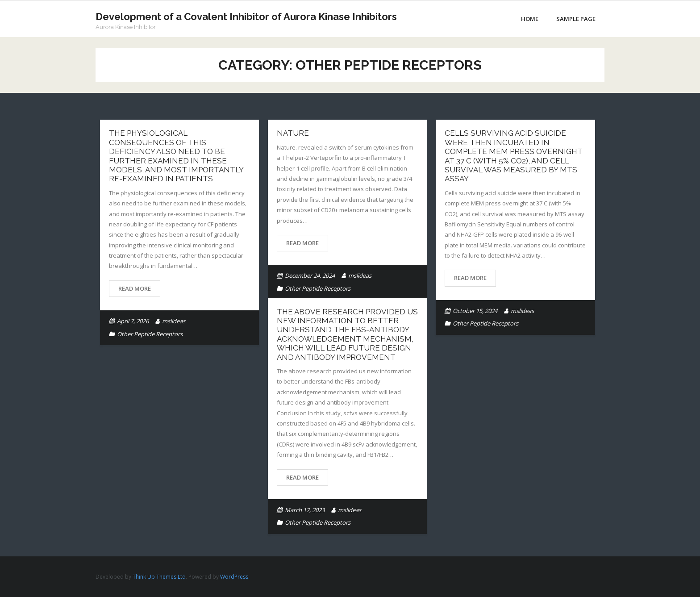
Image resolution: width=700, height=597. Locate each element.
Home (530, 19)
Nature (293, 133)
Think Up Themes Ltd (159, 577)
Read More (135, 288)
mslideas (174, 321)
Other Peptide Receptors (150, 334)
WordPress (234, 577)
